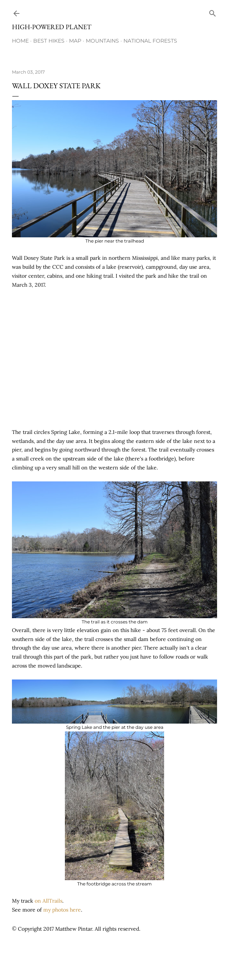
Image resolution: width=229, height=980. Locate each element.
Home (20, 41)
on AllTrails (48, 901)
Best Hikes (49, 41)
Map (75, 41)
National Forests (150, 41)
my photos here (62, 910)
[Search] (213, 12)
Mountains (102, 41)
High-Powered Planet (52, 27)
